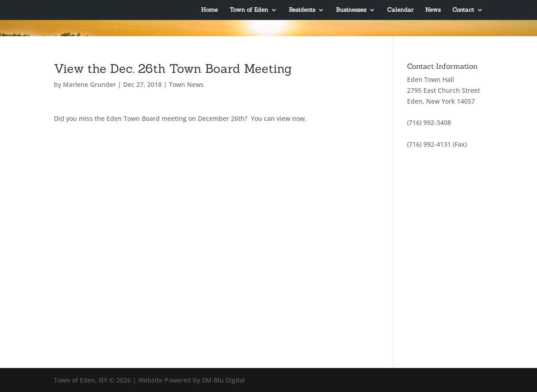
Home (209, 10)
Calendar (400, 10)
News (433, 10)
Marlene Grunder (89, 84)
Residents (302, 10)
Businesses (351, 10)
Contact (463, 10)
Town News (186, 84)
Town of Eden (249, 10)
